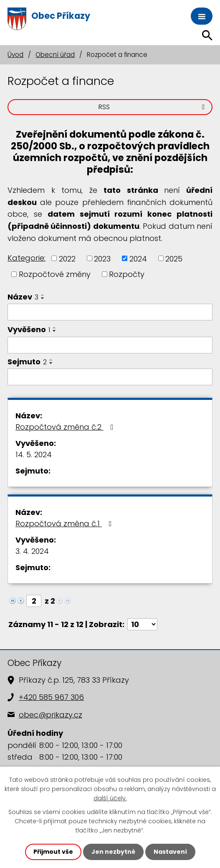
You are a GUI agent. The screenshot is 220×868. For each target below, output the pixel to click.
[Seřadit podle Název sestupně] (43, 298)
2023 (102, 258)
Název (23, 297)
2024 (138, 258)
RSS (153, 107)
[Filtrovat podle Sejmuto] (110, 377)
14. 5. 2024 (34, 454)
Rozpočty (127, 274)
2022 (67, 258)
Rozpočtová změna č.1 (65, 524)
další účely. (110, 799)
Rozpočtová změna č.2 (66, 427)
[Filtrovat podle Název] (110, 312)
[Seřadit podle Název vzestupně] (43, 295)
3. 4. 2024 (32, 551)
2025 (174, 258)
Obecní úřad (55, 55)
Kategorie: (27, 258)
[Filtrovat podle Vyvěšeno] (110, 345)
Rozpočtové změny (55, 274)
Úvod (15, 55)
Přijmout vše (53, 852)
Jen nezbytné (113, 852)
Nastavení (170, 852)
